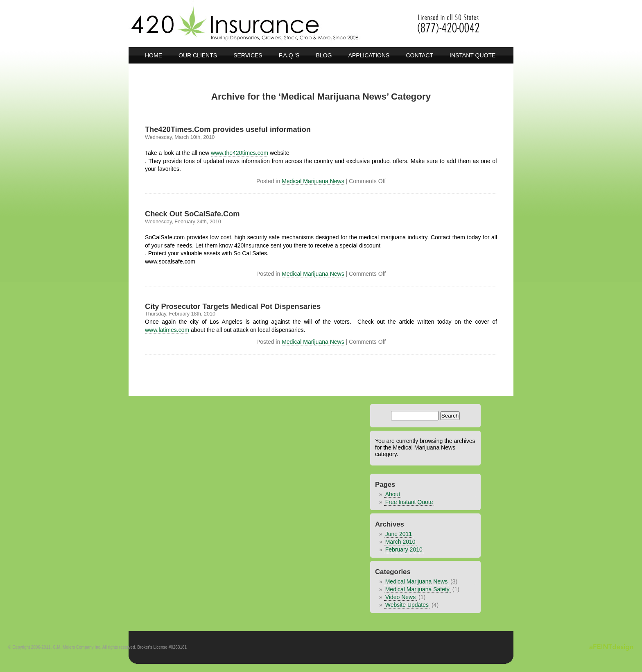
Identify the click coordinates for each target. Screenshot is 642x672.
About (393, 494)
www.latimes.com (167, 330)
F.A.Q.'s (289, 55)
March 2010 (400, 542)
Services (248, 55)
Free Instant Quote (409, 502)
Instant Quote (472, 55)
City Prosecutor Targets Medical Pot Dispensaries (233, 306)
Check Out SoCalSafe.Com (192, 214)
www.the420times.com (240, 153)
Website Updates (407, 605)
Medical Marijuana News (313, 181)
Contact (419, 55)
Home (154, 55)
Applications (369, 55)
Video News (400, 597)
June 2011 (399, 534)
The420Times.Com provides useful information (228, 129)
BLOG (324, 55)
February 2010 (404, 549)
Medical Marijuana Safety (417, 589)
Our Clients (198, 55)
